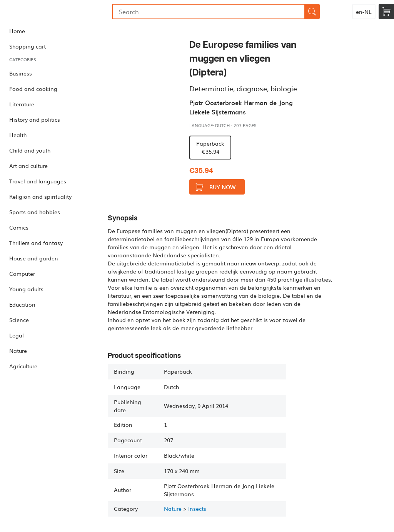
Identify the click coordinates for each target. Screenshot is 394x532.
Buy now (215, 187)
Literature (22, 104)
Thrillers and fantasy (36, 243)
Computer (22, 274)
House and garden (34, 258)
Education (22, 304)
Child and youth (30, 150)
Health (18, 135)
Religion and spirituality (40, 196)
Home (17, 31)
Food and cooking (33, 89)
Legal (17, 335)
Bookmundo (40, 12)
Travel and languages (38, 181)
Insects (197, 509)
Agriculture (23, 366)
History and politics (35, 119)
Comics (19, 227)
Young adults (26, 289)
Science (19, 320)
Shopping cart (28, 46)
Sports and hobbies (35, 212)
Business (21, 73)
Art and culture (28, 166)
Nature (18, 351)
